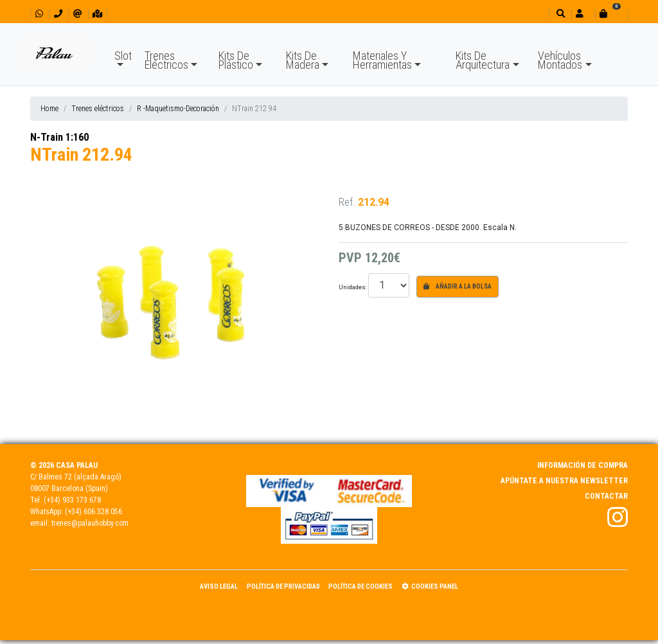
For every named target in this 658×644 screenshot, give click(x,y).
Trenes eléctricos (98, 109)
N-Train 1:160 (59, 137)
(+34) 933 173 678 (72, 500)
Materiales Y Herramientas (382, 60)
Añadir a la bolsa (458, 286)
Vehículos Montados (560, 60)
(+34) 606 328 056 (93, 512)
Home (49, 109)
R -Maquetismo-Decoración (178, 109)
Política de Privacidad (283, 586)
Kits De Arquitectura (483, 60)
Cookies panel (430, 586)
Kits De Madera (303, 60)
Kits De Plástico (236, 60)
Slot (123, 56)
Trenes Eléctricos (166, 60)
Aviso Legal (219, 586)
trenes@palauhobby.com (90, 523)
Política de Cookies (360, 586)
